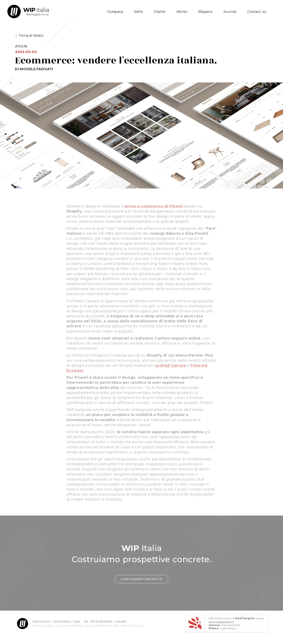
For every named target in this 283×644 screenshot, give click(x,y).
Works (182, 12)
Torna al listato (31, 36)
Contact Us (257, 12)
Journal (230, 12)
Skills (138, 12)
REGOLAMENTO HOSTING (102, 633)
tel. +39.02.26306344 (98, 629)
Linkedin (121, 629)
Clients (160, 12)
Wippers (205, 12)
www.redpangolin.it (221, 629)
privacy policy (132, 633)
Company (115, 12)
